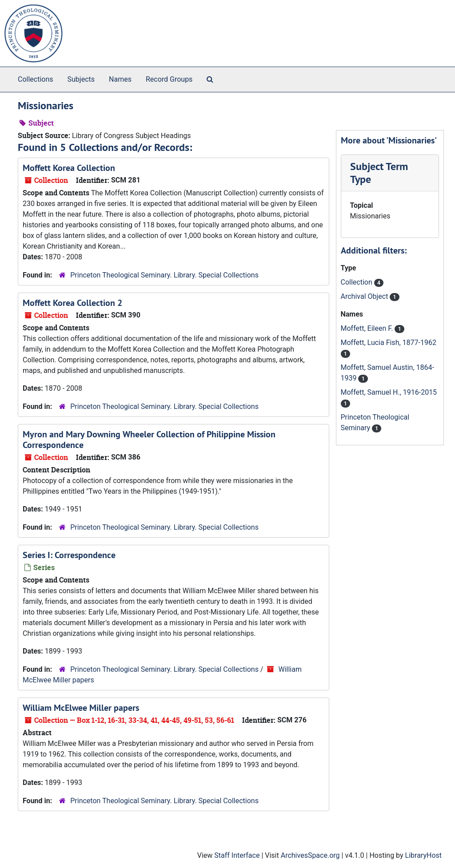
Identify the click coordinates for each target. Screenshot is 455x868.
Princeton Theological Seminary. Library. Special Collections (164, 275)
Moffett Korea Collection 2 (72, 303)
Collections (36, 79)
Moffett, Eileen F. (368, 328)
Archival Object (365, 296)
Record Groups (169, 79)
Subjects (81, 79)
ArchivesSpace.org (310, 855)
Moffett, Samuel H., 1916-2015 (389, 392)
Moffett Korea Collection (69, 168)
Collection (357, 282)
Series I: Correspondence (69, 555)
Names (120, 79)
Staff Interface (237, 855)
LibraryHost (423, 855)
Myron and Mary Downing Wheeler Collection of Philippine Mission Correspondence (149, 440)
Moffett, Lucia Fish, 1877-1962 (389, 343)
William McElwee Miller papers (81, 708)
